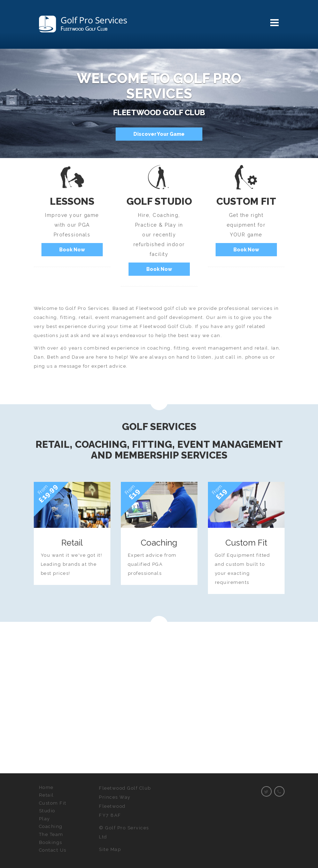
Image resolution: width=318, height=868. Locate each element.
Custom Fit (53, 803)
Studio (47, 811)
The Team (51, 834)
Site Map (110, 849)
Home (46, 787)
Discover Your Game (159, 134)
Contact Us (53, 850)
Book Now (72, 250)
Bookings (51, 842)
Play (45, 819)
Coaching (51, 826)
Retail (46, 795)
